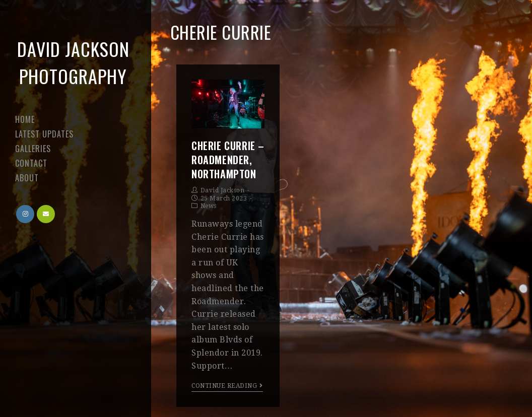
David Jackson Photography (73, 62)
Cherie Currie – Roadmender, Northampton (228, 160)
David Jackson (223, 190)
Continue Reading (227, 386)
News (209, 206)
